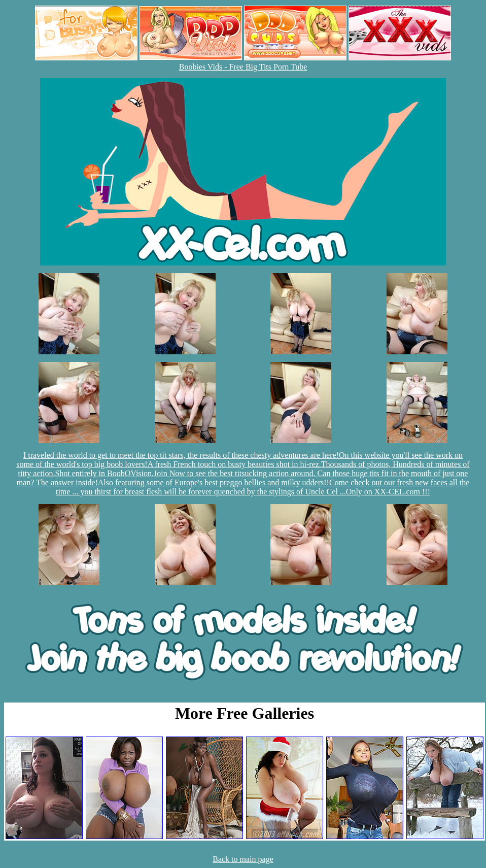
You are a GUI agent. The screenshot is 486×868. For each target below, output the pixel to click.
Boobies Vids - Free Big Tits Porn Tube (243, 67)
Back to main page (243, 859)
